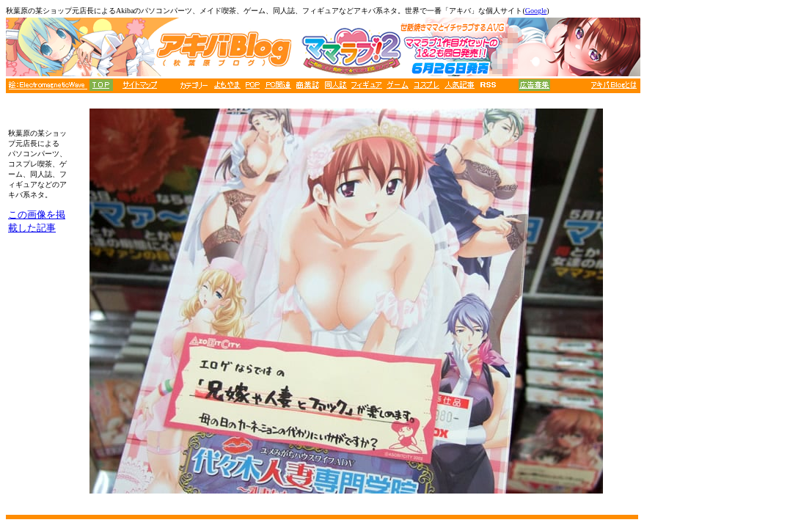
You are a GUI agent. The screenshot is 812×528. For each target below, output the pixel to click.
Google (536, 11)
